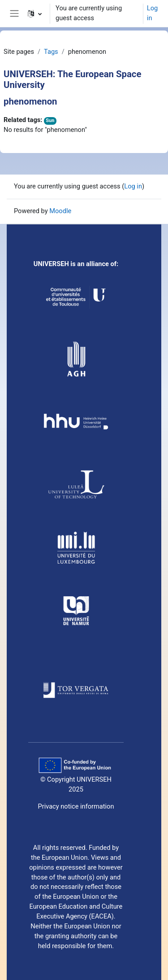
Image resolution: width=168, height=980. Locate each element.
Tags (51, 52)
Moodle (60, 211)
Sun (50, 120)
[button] (35, 13)
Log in (152, 13)
